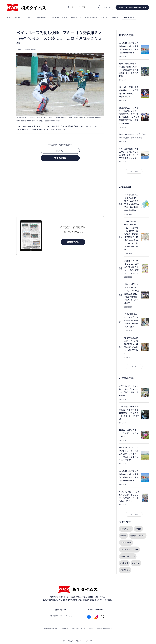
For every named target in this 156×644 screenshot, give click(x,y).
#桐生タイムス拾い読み (129, 549)
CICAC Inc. (90, 641)
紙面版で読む (73, 242)
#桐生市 (138, 529)
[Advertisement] (60, 189)
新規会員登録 (60, 158)
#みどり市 (136, 563)
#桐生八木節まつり (128, 556)
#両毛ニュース (126, 529)
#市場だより (125, 570)
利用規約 (65, 628)
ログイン (60, 151)
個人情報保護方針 (51, 628)
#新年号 (123, 536)
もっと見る (134, 171)
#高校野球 (124, 563)
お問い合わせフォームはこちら (60, 616)
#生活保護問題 (126, 542)
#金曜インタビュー (138, 536)
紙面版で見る (129, 17)
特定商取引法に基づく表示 (82, 628)
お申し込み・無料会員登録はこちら (132, 7)
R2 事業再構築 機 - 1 (104, 628)
